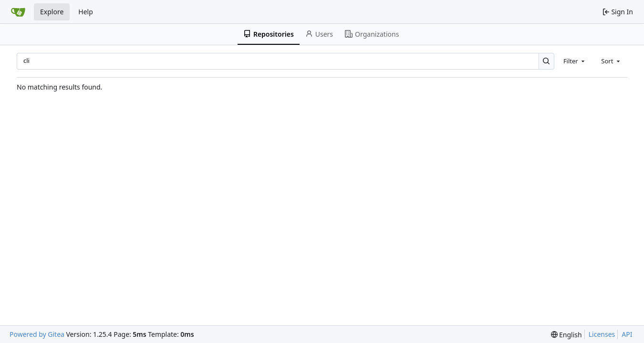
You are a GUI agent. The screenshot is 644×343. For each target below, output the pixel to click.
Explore (52, 12)
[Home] (18, 12)
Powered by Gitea (37, 334)
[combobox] (575, 61)
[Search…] (546, 61)
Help (86, 12)
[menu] (566, 335)
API (627, 334)
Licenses (602, 334)
